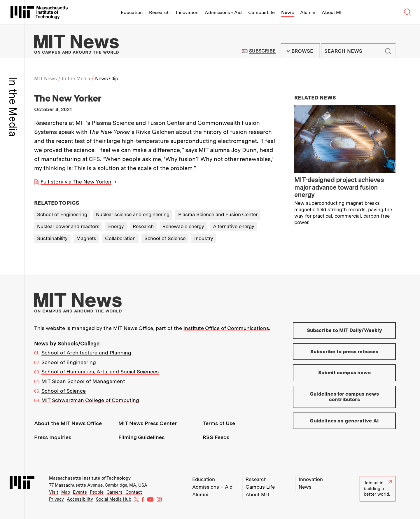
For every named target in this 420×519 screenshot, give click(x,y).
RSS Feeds (216, 437)
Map (66, 492)
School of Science (165, 238)
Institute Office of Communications (226, 328)
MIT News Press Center (148, 423)
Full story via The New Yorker (76, 182)
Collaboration (120, 238)
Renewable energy (183, 226)
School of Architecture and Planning (86, 353)
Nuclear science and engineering (133, 214)
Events (80, 492)
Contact (134, 492)
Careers (114, 492)
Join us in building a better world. (378, 489)
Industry (204, 238)
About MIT (333, 12)
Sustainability (52, 238)
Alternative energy (234, 226)
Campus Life (261, 12)
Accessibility (80, 499)
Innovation (187, 12)
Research (159, 12)
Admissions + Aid (223, 12)
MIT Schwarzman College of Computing (90, 400)
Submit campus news (344, 373)
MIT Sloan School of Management (83, 381)
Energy (116, 226)
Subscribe (262, 51)
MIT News (45, 78)
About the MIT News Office (68, 423)
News (287, 12)
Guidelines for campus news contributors (344, 397)
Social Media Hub (114, 499)
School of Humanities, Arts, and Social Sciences (100, 372)
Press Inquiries (53, 437)
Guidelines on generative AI (344, 421)
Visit (54, 492)
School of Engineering (62, 214)
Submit (388, 51)
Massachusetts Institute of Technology (90, 478)
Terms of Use (219, 423)
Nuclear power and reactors (68, 226)
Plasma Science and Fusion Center (218, 214)
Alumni (308, 12)
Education (132, 12)
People (97, 492)
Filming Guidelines (141, 437)
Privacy (56, 499)
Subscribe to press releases (344, 352)
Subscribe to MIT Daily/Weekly (344, 330)
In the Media (76, 78)
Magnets (86, 238)
